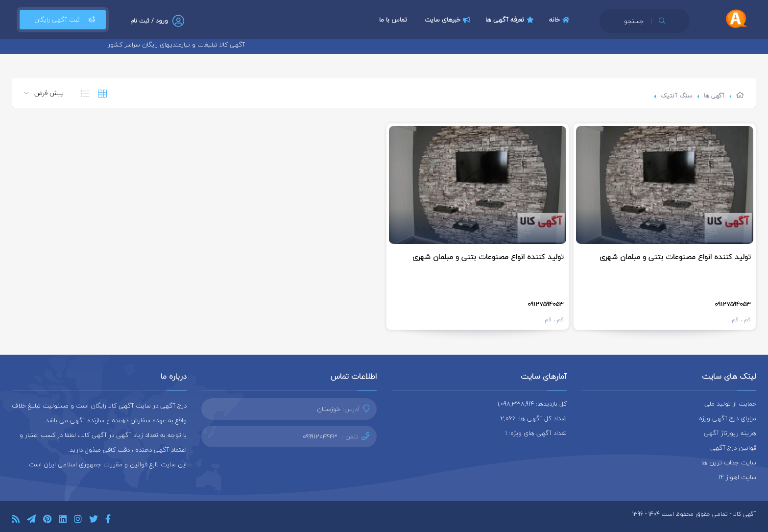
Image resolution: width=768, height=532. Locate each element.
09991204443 (320, 436)
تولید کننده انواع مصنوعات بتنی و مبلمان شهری (675, 257)
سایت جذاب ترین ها (729, 462)
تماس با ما (393, 20)
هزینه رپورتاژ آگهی (730, 433)
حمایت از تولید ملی (730, 404)
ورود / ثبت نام (149, 21)
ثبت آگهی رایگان (63, 20)
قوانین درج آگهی (733, 448)
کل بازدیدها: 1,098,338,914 (532, 404)
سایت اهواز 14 (737, 477)
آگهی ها (714, 96)
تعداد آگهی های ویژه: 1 (536, 433)
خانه (561, 20)
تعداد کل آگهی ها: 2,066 (533, 418)
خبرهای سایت (449, 20)
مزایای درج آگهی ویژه (728, 418)
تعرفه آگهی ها (511, 20)
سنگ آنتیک (676, 96)
